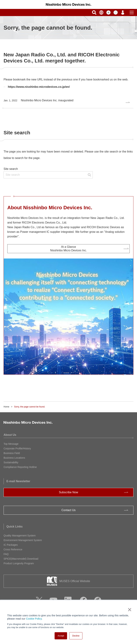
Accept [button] (61, 636)
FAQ (6, 554)
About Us (10, 435)
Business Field (12, 453)
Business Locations (14, 458)
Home (6, 407)
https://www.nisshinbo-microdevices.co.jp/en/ (39, 87)
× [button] (129, 610)
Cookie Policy (34, 619)
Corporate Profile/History (17, 448)
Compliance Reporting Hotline (20, 467)
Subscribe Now (68, 492)
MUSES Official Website (75, 581)
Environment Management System (23, 540)
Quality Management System (20, 536)
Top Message (11, 444)
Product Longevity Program (19, 563)
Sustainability (11, 462)
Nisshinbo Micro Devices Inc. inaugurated (38, 100)
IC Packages (11, 545)
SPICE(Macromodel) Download (21, 559)
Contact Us (68, 510)
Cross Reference (13, 549)
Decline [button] (76, 636)
